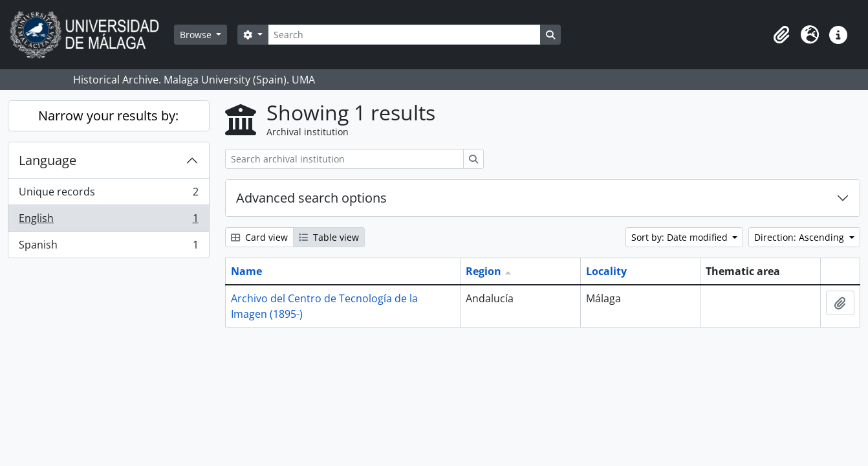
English (108, 221)
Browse (197, 35)
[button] (781, 35)
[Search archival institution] (344, 159)
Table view (329, 237)
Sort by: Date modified (681, 237)
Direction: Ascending (800, 237)
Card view (259, 237)
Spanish (108, 247)
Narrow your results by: (108, 116)
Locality (606, 271)
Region (483, 271)
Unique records (108, 194)
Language (48, 160)
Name (246, 271)
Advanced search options (311, 198)
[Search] (404, 35)
